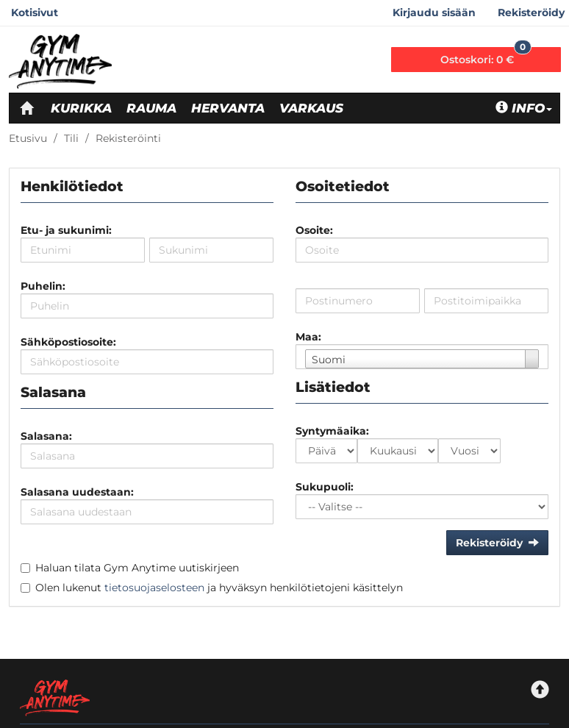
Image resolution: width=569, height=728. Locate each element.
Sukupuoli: (325, 487)
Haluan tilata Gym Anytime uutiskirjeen (137, 568)
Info (524, 108)
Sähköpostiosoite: (68, 342)
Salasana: (46, 436)
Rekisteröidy (531, 13)
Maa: (308, 337)
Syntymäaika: (332, 431)
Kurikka (81, 108)
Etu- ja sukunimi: (66, 230)
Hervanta (228, 108)
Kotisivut (35, 13)
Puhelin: (43, 286)
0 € (486, 57)
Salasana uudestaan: (77, 492)
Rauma (151, 108)
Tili (71, 138)
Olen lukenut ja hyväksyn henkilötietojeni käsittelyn (219, 588)
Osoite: (314, 230)
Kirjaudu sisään (434, 13)
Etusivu (28, 138)
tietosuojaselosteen (154, 588)
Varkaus (311, 108)
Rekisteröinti (128, 138)
